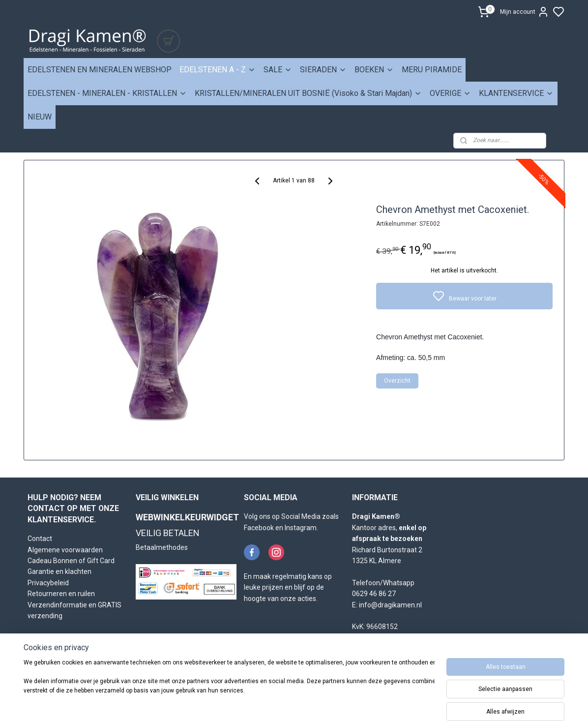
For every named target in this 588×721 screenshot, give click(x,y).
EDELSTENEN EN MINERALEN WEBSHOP (100, 70)
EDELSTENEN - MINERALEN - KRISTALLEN (107, 93)
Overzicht (398, 381)
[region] (229, 688)
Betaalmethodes (162, 547)
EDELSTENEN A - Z (218, 70)
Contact (40, 539)
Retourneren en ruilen (61, 594)
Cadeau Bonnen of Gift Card (71, 561)
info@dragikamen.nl (390, 605)
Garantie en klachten (59, 571)
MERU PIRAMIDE (432, 70)
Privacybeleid (48, 583)
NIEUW (40, 117)
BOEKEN (374, 70)
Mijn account (525, 12)
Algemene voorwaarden (65, 550)
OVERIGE (450, 93)
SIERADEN (323, 70)
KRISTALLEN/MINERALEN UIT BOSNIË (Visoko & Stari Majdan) (308, 93)
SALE (278, 70)
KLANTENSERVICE (516, 93)
